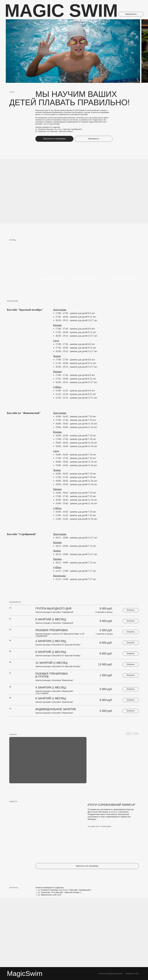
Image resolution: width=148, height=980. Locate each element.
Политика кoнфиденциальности (111, 974)
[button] (131, 14)
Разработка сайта (132, 974)
